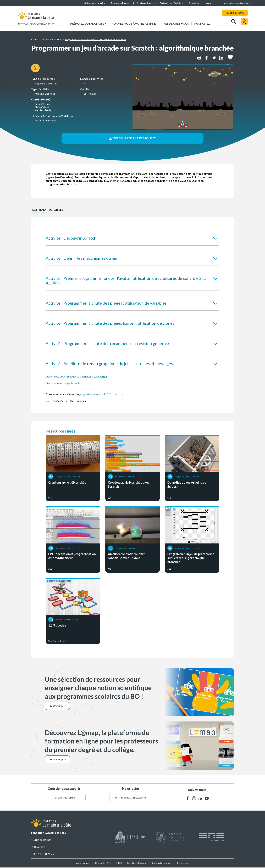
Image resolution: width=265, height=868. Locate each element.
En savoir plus (57, 706)
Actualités (194, 3)
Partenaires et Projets (171, 3)
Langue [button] (208, 3)
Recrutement (184, 863)
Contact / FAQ (103, 863)
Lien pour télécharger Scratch (63, 384)
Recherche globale (161, 863)
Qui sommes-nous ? (95, 3)
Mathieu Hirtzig (43, 110)
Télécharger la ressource (132, 138)
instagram (194, 799)
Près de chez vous (175, 23)
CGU (119, 863)
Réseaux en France (121, 3)
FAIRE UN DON (235, 13)
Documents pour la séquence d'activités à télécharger (77, 377)
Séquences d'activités (52, 39)
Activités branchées (45, 120)
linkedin (200, 799)
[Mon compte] (244, 21)
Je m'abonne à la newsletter (131, 798)
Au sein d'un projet (45, 94)
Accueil (35, 39)
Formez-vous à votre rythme (134, 23)
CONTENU (39, 210)
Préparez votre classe (88, 23)
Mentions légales (137, 863)
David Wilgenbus (44, 104)
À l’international (145, 3)
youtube (207, 799)
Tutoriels (56, 210)
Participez (202, 23)
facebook (188, 799)
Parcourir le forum (64, 798)
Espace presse (82, 863)
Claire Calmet (42, 107)
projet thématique (90, 394)
